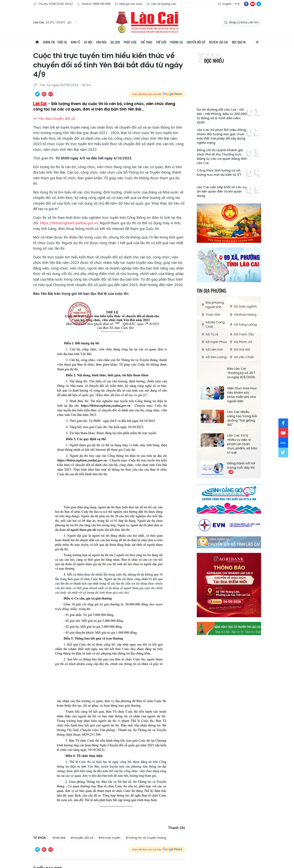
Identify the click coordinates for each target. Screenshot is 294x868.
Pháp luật (130, 42)
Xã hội (88, 42)
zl (259, 4)
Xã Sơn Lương (214, 357)
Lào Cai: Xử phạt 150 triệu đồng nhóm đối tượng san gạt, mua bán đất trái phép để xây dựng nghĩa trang (221, 136)
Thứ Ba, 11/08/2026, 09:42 (53, 4)
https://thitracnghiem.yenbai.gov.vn (69, 223)
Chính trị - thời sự (55, 42)
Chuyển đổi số (196, 42)
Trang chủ (37, 42)
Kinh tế (75, 42)
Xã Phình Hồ (241, 342)
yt (253, 4)
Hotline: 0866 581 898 (94, 4)
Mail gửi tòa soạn (128, 4)
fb (246, 4)
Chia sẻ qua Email (51, 94)
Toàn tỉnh (211, 315)
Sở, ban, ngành (243, 306)
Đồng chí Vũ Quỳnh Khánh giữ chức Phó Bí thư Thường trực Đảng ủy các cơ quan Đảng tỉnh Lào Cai (222, 157)
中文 (237, 4)
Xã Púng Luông (243, 325)
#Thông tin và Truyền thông (146, 838)
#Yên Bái (59, 838)
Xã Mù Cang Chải (213, 324)
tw (283, 453)
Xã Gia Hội (239, 350)
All (257, 42)
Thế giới (161, 42)
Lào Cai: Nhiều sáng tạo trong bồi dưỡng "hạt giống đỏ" (242, 418)
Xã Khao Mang (243, 315)
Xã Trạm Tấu (241, 334)
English (227, 4)
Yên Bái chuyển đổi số (57, 119)
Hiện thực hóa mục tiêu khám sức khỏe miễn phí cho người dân (242, 395)
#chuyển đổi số (82, 838)
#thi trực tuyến (109, 838)
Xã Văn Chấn (241, 357)
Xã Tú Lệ (209, 334)
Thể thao (146, 42)
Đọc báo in (239, 42)
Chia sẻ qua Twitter (37, 94)
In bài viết (44, 94)
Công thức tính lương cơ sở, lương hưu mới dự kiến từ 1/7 (219, 173)
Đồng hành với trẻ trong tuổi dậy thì (241, 468)
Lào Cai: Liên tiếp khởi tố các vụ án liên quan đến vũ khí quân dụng (222, 192)
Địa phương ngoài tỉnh (212, 305)
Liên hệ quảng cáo (161, 4)
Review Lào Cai (219, 42)
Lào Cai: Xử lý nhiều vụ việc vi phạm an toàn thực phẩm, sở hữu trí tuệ (242, 444)
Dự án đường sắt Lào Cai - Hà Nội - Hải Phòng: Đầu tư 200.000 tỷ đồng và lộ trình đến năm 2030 (222, 116)
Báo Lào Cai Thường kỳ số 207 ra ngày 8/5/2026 (241, 373)
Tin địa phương (211, 290)
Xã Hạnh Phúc (214, 342)
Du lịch (115, 42)
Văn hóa (101, 42)
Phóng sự (177, 42)
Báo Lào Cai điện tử (147, 22)
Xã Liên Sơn (212, 350)
